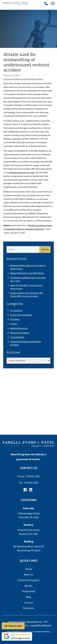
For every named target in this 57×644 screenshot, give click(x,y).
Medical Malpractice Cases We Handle (27, 273)
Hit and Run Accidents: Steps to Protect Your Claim (28, 279)
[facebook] (26, 491)
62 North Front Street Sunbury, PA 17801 (28, 532)
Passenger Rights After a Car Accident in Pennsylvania (28, 267)
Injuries (14, 324)
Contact (28, 603)
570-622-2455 (33, 476)
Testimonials (28, 591)
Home (29, 569)
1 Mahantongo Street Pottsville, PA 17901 (28, 515)
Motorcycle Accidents (20, 333)
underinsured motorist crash (21, 173)
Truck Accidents (17, 337)
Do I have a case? (13, 626)
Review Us (28, 608)
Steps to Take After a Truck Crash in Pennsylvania (26, 287)
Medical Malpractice (19, 328)
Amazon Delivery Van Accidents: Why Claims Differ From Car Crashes (27, 295)
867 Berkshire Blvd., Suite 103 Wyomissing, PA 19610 (28, 548)
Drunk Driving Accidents (21, 315)
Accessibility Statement (41, 626)
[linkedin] (31, 491)
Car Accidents (16, 310)
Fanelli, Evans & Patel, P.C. (31, 622)
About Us (28, 575)
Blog (29, 597)
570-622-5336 (31, 483)
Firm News (15, 319)
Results (28, 586)
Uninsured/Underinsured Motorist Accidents (23, 79)
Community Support (28, 580)
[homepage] (28, 445)
